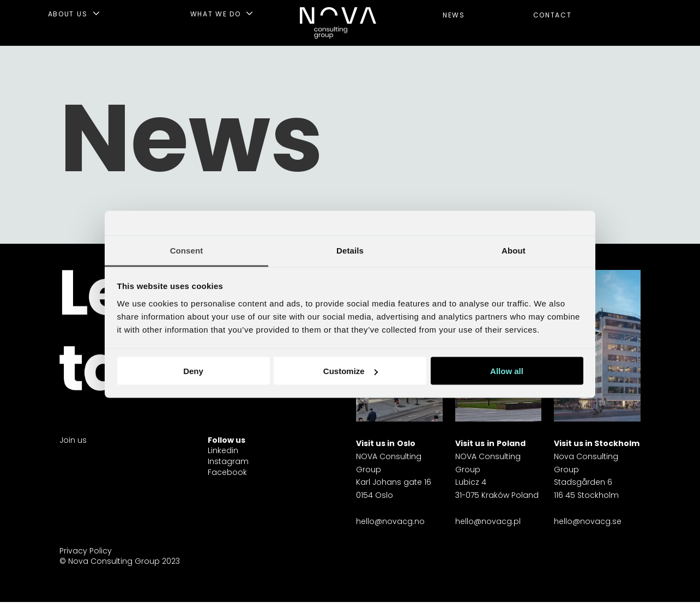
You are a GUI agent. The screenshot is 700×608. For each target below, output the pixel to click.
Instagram (228, 461)
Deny (193, 371)
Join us (73, 440)
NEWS (454, 15)
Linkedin (223, 450)
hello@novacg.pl (488, 521)
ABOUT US (68, 14)
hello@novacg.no (390, 521)
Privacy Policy (86, 551)
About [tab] (514, 250)
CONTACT (553, 15)
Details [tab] (350, 250)
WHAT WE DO (216, 14)
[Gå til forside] (338, 23)
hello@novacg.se (588, 521)
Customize (351, 371)
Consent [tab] (187, 250)
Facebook (227, 472)
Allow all (507, 371)
